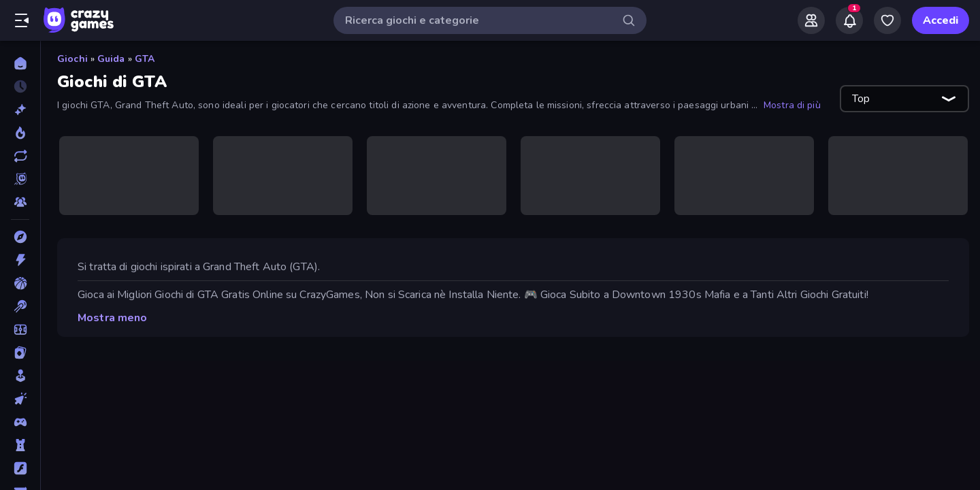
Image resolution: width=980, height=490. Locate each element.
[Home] (20, 63)
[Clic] (20, 399)
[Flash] (20, 468)
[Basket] (20, 283)
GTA (145, 59)
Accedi (941, 20)
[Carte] (20, 353)
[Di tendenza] (20, 133)
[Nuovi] (20, 110)
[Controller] (20, 422)
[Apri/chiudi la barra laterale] (22, 20)
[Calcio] (20, 329)
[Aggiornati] (20, 156)
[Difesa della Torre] (20, 445)
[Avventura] (20, 237)
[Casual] (20, 376)
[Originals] (20, 179)
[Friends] (811, 20)
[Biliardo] (20, 306)
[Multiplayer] (20, 202)
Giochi (72, 59)
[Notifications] (849, 20)
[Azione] (20, 260)
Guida (111, 59)
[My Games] (887, 20)
